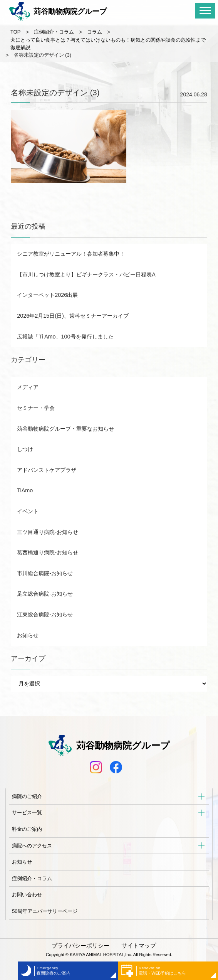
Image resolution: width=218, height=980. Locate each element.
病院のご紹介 (27, 796)
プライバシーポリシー (80, 946)
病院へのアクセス (32, 846)
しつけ (25, 449)
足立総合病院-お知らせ (45, 594)
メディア (28, 387)
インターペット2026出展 (47, 295)
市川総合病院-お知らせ (45, 573)
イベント (28, 511)
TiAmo (25, 490)
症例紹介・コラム (32, 878)
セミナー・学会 (36, 408)
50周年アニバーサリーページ (45, 911)
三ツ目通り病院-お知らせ (48, 532)
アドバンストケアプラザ (47, 470)
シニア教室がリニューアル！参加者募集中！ (71, 254)
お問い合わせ (27, 895)
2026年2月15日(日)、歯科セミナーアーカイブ (73, 316)
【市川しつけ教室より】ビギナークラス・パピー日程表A (86, 274)
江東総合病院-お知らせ (45, 615)
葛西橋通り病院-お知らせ (48, 552)
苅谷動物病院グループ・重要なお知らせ (65, 429)
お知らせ (28, 635)
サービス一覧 (27, 812)
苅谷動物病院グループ (58, 12)
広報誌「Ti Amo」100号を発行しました (65, 337)
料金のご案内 (27, 829)
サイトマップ (139, 946)
